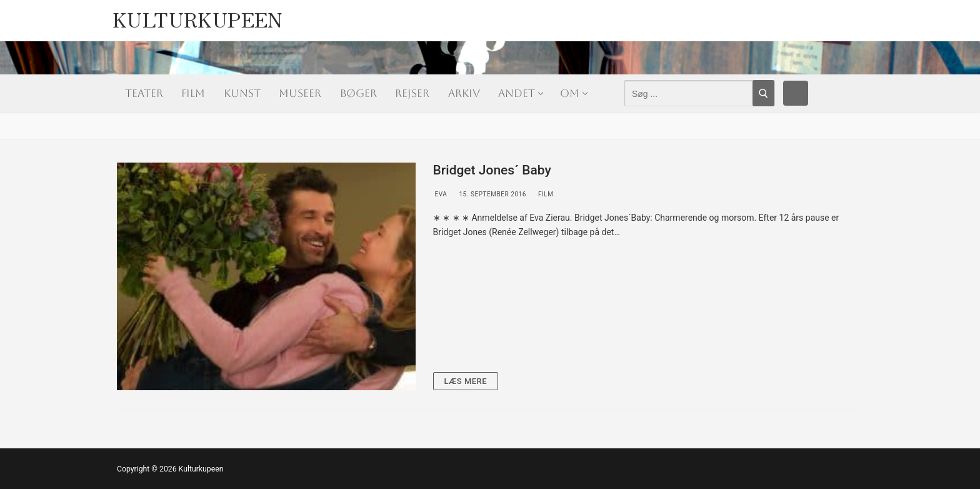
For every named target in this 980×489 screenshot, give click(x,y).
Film (545, 194)
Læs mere (466, 381)
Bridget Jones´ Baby (492, 170)
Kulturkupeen (198, 16)
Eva (440, 194)
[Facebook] (796, 93)
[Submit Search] (763, 93)
